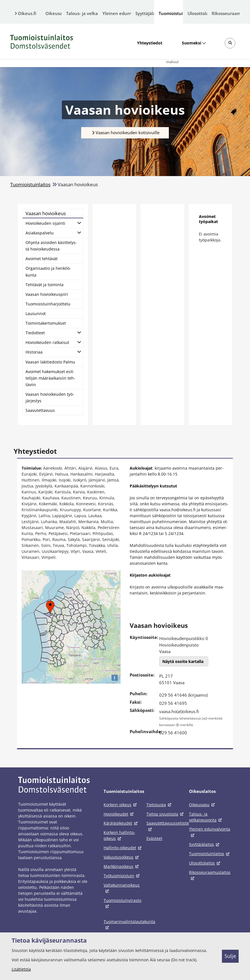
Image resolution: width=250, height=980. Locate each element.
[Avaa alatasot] (79, 222)
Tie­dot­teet (35, 333)
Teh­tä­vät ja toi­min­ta (45, 285)
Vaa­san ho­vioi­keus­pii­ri (47, 294)
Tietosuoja (160, 805)
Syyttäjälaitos (145, 13)
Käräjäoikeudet (121, 823)
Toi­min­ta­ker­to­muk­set (46, 323)
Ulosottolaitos (197, 13)
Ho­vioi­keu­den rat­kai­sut (47, 342)
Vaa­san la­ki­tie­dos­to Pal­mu (50, 362)
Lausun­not (36, 314)
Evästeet (154, 838)
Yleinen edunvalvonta (117, 13)
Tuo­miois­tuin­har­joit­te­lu (48, 304)
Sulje (230, 956)
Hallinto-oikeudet (123, 848)
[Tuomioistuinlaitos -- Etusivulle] (42, 42)
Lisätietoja (21, 969)
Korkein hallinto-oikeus (119, 835)
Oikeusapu (53, 13)
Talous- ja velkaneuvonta (82, 13)
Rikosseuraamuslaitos (226, 13)
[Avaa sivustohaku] (230, 43)
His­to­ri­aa (34, 352)
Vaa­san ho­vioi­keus (46, 213)
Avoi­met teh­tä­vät (42, 259)
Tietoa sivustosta (166, 814)
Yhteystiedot (150, 43)
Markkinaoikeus (122, 866)
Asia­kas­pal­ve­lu (40, 233)
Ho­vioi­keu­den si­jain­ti (45, 223)
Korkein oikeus (121, 805)
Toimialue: (32, 468)
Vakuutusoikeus (122, 857)
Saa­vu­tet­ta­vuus (40, 410)
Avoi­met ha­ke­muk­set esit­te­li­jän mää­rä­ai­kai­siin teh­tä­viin (50, 378)
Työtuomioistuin (122, 876)
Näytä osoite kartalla (183, 661)
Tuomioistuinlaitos (171, 13)
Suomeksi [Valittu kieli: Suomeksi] (191, 43)
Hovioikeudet (119, 814)
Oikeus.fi (27, 13)
